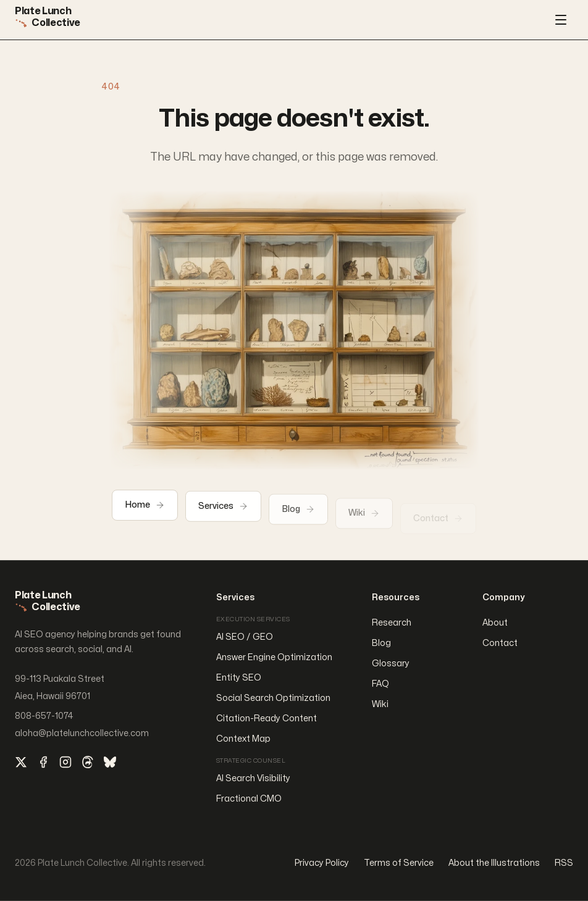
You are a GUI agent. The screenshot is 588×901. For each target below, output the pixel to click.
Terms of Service (399, 863)
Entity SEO (239, 678)
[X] (21, 762)
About (495, 623)
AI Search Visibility (253, 778)
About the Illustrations (494, 863)
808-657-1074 (44, 716)
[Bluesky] (110, 762)
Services (223, 510)
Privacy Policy (322, 863)
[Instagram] (65, 762)
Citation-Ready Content (267, 719)
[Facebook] (43, 762)
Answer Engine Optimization (274, 657)
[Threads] (88, 762)
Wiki (380, 704)
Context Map (243, 739)
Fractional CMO (249, 799)
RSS (564, 863)
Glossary (391, 664)
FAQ (380, 684)
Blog (298, 514)
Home (145, 507)
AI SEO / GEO (245, 637)
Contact (500, 643)
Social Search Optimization (273, 698)
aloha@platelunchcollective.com (82, 733)
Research (392, 623)
